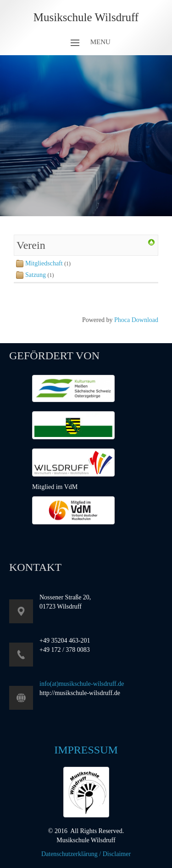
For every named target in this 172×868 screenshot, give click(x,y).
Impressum (86, 750)
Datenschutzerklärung (69, 854)
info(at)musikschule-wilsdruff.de (82, 684)
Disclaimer (117, 854)
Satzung (36, 275)
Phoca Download (136, 320)
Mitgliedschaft (44, 263)
